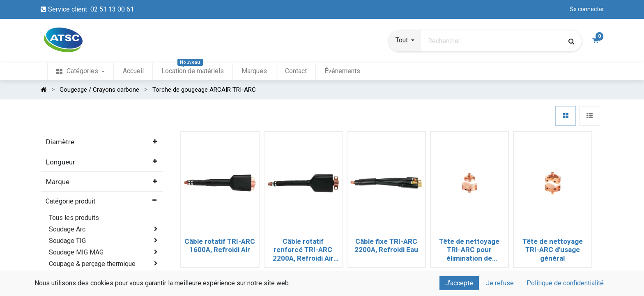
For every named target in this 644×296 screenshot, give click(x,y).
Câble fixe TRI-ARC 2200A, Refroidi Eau (386, 245)
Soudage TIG (67, 241)
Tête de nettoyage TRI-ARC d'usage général (553, 250)
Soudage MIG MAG (76, 252)
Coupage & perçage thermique (92, 264)
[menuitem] (80, 71)
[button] (405, 41)
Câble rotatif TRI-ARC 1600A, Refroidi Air (220, 245)
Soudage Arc (67, 229)
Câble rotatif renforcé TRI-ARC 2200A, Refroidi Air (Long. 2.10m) (303, 250)
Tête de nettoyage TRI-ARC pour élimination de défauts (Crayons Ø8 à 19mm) (469, 250)
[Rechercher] (572, 41)
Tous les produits (74, 218)
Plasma (60, 275)
